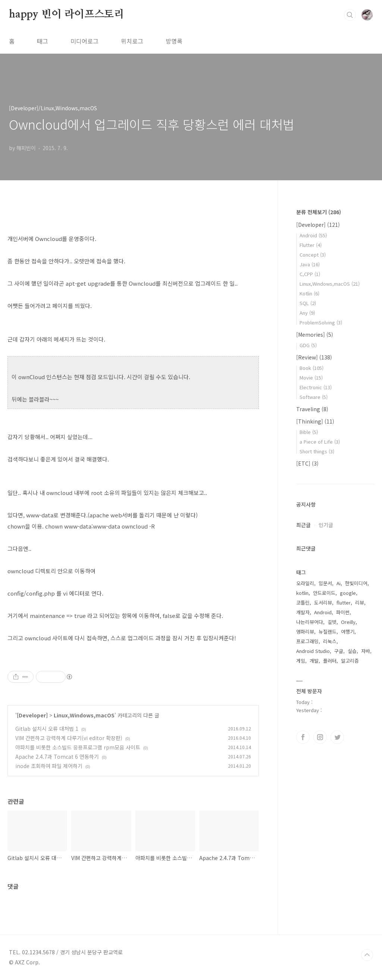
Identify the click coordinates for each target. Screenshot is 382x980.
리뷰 (360, 602)
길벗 (332, 622)
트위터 (337, 737)
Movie (311, 378)
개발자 (303, 612)
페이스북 (303, 737)
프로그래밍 (307, 641)
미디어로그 (84, 41)
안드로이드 (324, 593)
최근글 (303, 525)
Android (313, 235)
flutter (344, 602)
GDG (308, 345)
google (348, 593)
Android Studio (313, 651)
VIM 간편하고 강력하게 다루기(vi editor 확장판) (69, 738)
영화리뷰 (305, 632)
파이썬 (343, 612)
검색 (350, 15)
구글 (339, 651)
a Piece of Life (320, 442)
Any (307, 313)
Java (310, 264)
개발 (314, 661)
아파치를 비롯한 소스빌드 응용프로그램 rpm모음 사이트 (78, 747)
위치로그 (132, 41)
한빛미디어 (356, 583)
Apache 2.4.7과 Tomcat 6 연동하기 (57, 757)
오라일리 (305, 583)
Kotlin (309, 293)
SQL (308, 303)
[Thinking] (315, 421)
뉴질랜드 (328, 632)
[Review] (314, 357)
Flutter (311, 245)
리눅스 (330, 641)
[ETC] (307, 463)
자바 (366, 651)
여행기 (348, 632)
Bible (309, 432)
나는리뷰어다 (310, 622)
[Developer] (32, 715)
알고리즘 (350, 661)
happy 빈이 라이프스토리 (67, 15)
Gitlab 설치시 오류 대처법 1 (47, 729)
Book (311, 368)
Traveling (312, 409)
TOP (367, 955)
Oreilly (348, 622)
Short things (317, 451)
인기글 (326, 525)
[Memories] (315, 334)
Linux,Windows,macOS (84, 715)
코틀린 (303, 602)
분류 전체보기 (319, 212)
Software (314, 397)
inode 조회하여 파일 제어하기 (49, 766)
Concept (313, 255)
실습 (352, 651)
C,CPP (310, 274)
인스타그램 (320, 737)
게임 (301, 661)
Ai (339, 583)
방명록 (174, 41)
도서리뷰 (323, 602)
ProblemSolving (321, 322)
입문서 (325, 583)
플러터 (330, 661)
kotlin (302, 593)
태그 (43, 41)
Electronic (316, 387)
